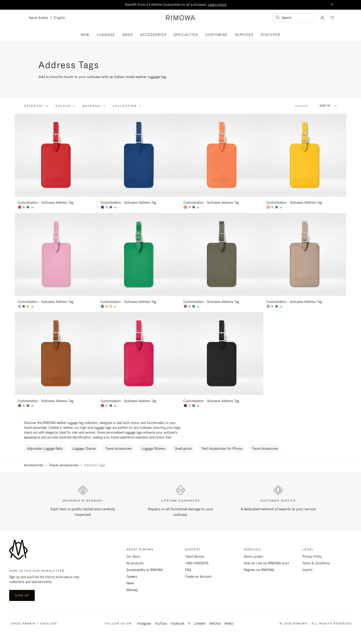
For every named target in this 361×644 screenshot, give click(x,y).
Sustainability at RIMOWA (145, 570)
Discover (271, 35)
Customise (216, 35)
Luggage (106, 35)
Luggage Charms (84, 449)
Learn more (217, 4)
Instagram (144, 624)
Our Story (133, 557)
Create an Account (198, 577)
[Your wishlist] (332, 18)
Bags (128, 35)
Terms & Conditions (316, 563)
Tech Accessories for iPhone (222, 449)
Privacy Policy (312, 557)
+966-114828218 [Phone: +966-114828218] (197, 563)
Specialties (186, 35)
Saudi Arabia (40, 18)
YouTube (161, 624)
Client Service (195, 557)
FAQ (188, 570)
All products (135, 563)
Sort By (325, 106)
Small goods (183, 449)
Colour (63, 106)
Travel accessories (64, 465)
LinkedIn (200, 624)
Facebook (178, 624)
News (130, 583)
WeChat (215, 624)
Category (34, 106)
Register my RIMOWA (259, 570)
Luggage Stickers (153, 449)
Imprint (307, 570)
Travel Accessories (119, 449)
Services (244, 35)
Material (92, 106)
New (85, 35)
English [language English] (60, 18)
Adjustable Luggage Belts (45, 449)
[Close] (332, 5)
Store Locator (254, 557)
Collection (125, 106)
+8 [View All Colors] (32, 208)
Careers (132, 577)
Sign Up (22, 595)
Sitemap (132, 590)
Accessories (153, 35)
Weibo (229, 624)
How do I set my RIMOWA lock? (266, 563)
